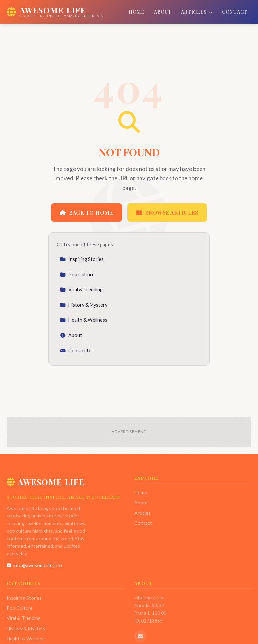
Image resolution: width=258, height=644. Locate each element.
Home (137, 12)
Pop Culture (77, 274)
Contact (235, 12)
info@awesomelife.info (34, 565)
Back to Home (87, 212)
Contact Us (76, 350)
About (163, 12)
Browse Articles (167, 212)
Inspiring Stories (82, 259)
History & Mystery (84, 305)
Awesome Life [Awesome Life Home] (46, 482)
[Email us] (140, 636)
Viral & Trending (81, 290)
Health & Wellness (84, 320)
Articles (197, 12)
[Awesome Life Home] (55, 12)
